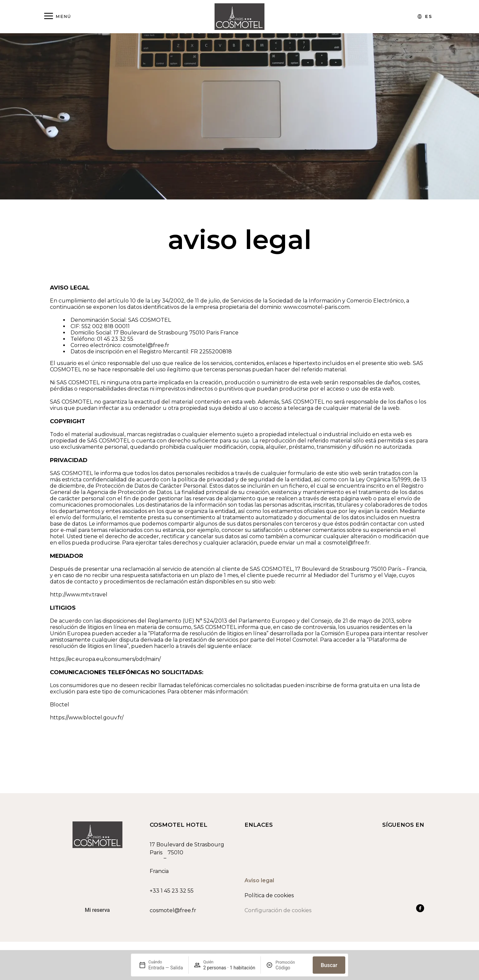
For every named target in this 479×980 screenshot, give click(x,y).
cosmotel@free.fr (173, 913)
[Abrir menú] (57, 16)
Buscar (329, 965)
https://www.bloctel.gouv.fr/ (87, 718)
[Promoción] (291, 968)
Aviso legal (259, 883)
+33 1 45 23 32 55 (172, 893)
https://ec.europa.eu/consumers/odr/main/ (105, 659)
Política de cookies (269, 898)
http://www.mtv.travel (79, 595)
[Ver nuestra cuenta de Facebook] (420, 911)
